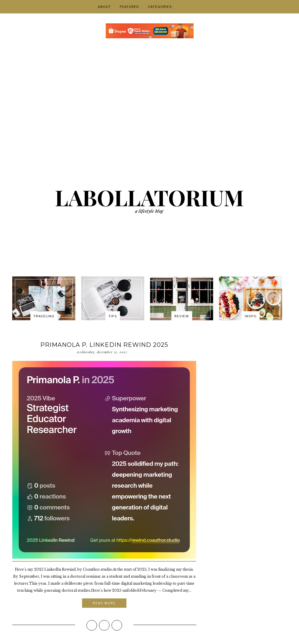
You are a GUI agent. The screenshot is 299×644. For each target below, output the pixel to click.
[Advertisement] (149, 91)
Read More (104, 603)
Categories (160, 7)
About (104, 7)
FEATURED (129, 7)
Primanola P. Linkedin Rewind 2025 (104, 345)
